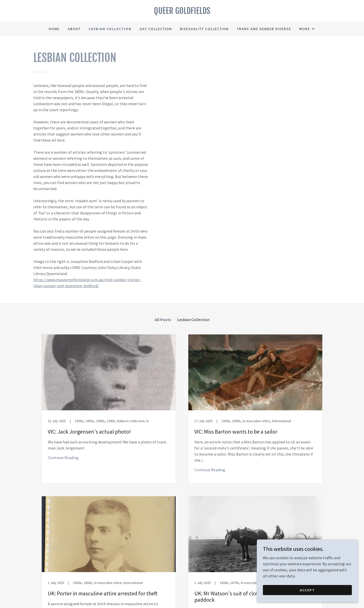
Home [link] (54, 29)
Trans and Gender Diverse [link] (264, 29)
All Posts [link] (163, 320)
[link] (182, 12)
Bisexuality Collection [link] (204, 29)
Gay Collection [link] (156, 29)
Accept (307, 590)
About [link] (74, 29)
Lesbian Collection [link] (110, 29)
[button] (307, 29)
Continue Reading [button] (63, 458)
